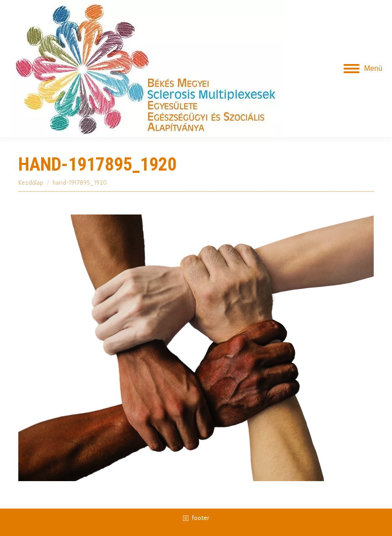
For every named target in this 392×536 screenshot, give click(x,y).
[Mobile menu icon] (363, 69)
